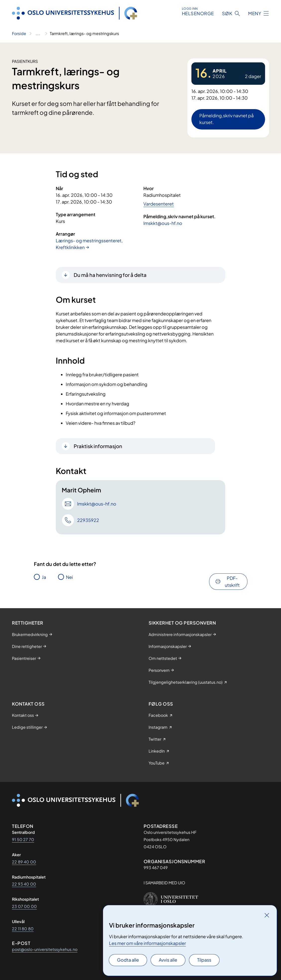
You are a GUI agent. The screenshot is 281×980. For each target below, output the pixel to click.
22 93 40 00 (24, 884)
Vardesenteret (159, 204)
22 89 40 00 (24, 862)
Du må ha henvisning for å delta (110, 275)
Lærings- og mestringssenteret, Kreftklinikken (89, 244)
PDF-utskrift (232, 581)
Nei (69, 577)
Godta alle (128, 960)
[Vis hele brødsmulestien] (38, 34)
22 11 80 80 (23, 929)
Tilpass (204, 960)
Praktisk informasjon (98, 446)
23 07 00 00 (24, 906)
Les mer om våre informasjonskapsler (147, 943)
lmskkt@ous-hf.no (163, 223)
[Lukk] (267, 915)
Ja (44, 577)
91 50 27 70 (23, 839)
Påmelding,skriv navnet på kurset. (226, 119)
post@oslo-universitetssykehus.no (45, 949)
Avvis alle (168, 960)
